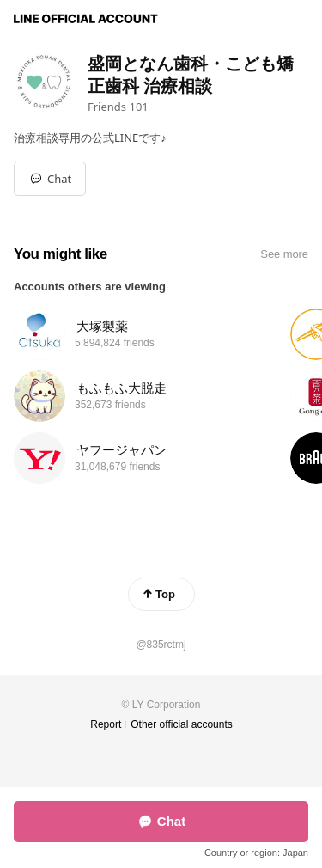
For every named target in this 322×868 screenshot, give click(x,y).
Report (106, 724)
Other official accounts (182, 724)
